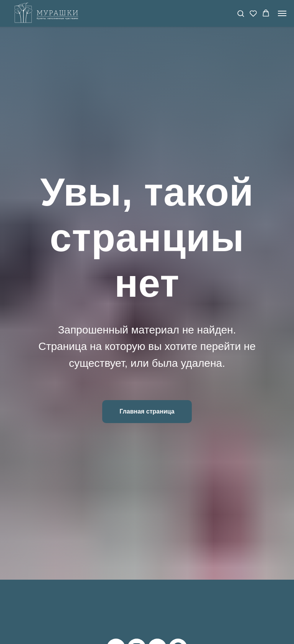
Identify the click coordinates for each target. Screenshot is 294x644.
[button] (241, 13)
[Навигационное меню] (282, 13)
